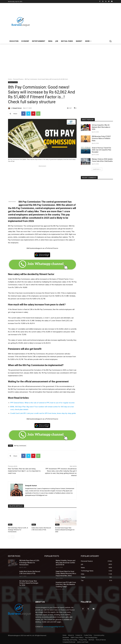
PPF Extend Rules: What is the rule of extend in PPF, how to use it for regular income (42, 403)
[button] (110, 41)
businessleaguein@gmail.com (54, 627)
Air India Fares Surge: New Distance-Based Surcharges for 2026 (65, 530)
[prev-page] (9, 537)
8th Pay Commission (20, 446)
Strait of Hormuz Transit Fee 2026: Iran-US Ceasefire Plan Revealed (102, 150)
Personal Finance (18, 79)
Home (10, 79)
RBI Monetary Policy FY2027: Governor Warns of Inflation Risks (101, 139)
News (10, 525)
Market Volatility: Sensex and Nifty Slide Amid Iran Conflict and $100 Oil (66, 563)
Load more (97, 169)
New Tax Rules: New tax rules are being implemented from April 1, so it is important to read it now (24, 471)
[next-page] (13, 537)
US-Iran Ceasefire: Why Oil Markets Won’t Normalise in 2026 (101, 127)
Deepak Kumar (17, 108)
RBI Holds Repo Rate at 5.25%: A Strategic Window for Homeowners (18, 530)
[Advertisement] (73, 19)
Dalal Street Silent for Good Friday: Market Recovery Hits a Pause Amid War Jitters (66, 574)
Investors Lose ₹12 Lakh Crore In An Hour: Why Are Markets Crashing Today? (66, 584)
